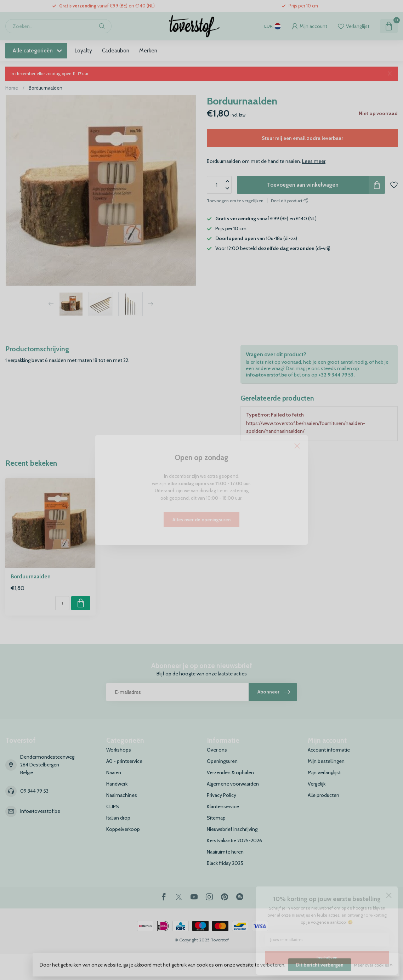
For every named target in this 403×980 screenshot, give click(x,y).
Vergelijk (317, 784)
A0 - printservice (124, 761)
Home (12, 88)
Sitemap (216, 818)
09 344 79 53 (34, 791)
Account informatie (329, 750)
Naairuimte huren (225, 852)
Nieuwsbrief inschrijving (232, 829)
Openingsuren (222, 761)
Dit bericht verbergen (320, 965)
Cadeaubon (116, 50)
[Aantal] (62, 603)
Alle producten (323, 795)
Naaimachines (122, 795)
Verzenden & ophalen (230, 772)
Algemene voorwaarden (233, 784)
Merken (148, 50)
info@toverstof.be (266, 375)
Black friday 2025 (225, 863)
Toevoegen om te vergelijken (235, 201)
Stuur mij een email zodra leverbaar (302, 138)
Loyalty (83, 50)
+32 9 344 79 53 (336, 375)
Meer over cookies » (373, 965)
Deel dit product (290, 201)
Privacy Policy (222, 795)
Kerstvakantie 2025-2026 (234, 840)
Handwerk (117, 784)
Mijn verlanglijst (324, 772)
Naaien (114, 772)
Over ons (217, 750)
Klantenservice (223, 806)
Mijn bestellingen (326, 761)
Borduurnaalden (46, 88)
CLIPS (113, 806)
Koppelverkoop (123, 829)
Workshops (119, 750)
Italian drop (118, 818)
